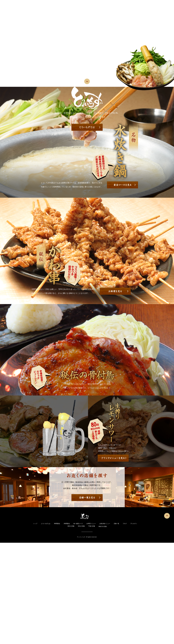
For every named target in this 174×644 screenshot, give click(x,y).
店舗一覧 (116, 15)
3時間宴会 (60, 625)
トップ (31, 15)
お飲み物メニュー (100, 15)
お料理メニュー (81, 15)
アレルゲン (141, 15)
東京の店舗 (75, 627)
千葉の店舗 (98, 627)
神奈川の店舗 (110, 628)
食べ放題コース (83, 625)
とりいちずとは (46, 15)
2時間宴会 (70, 625)
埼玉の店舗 (86, 627)
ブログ (128, 15)
